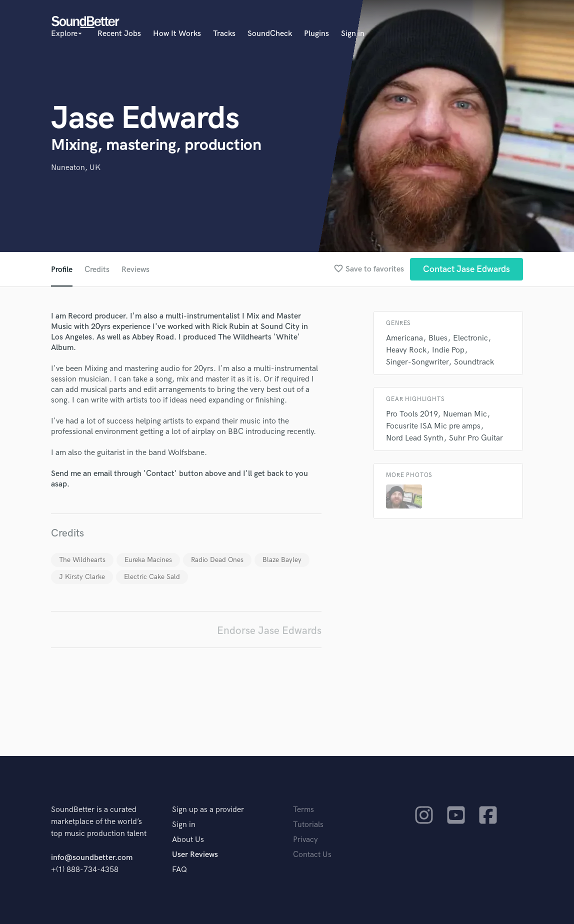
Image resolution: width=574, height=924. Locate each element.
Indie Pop (448, 350)
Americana (404, 338)
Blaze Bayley (282, 560)
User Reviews (195, 855)
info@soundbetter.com (92, 858)
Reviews (135, 270)
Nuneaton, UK (76, 168)
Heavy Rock (406, 350)
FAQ (179, 870)
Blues (438, 338)
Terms (303, 810)
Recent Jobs (119, 34)
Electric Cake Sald (152, 577)
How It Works (177, 34)
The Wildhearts (82, 560)
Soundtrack (474, 362)
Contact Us (312, 855)
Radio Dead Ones (217, 560)
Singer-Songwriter (417, 362)
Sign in (353, 34)
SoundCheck (270, 34)
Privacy (305, 840)
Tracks (224, 34)
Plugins (316, 34)
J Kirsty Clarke (82, 577)
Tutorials (308, 825)
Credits (97, 270)
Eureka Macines (148, 560)
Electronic (470, 338)
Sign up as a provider (208, 810)
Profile (62, 270)
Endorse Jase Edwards (269, 631)
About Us (188, 840)
